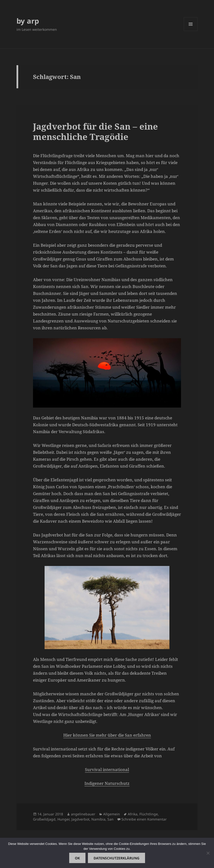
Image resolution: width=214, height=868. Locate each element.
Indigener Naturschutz (107, 783)
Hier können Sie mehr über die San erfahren (107, 735)
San (110, 819)
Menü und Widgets (191, 31)
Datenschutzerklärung (116, 858)
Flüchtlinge (149, 814)
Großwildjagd (44, 819)
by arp (28, 21)
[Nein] (208, 853)
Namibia (98, 819)
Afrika (133, 814)
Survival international (107, 769)
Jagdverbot (80, 819)
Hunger (63, 819)
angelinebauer (83, 814)
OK (77, 858)
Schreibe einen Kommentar (144, 819)
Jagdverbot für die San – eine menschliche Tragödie (95, 131)
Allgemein (112, 814)
